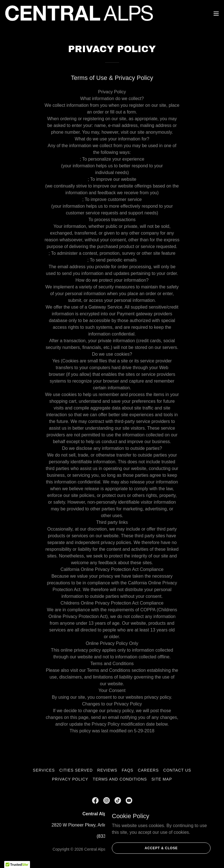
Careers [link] (148, 770)
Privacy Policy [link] (70, 779)
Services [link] (44, 770)
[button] (216, 13)
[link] (79, 13)
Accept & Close (161, 848)
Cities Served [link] (76, 770)
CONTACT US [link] (177, 770)
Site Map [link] (162, 779)
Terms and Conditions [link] (120, 779)
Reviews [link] (107, 770)
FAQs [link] (127, 770)
